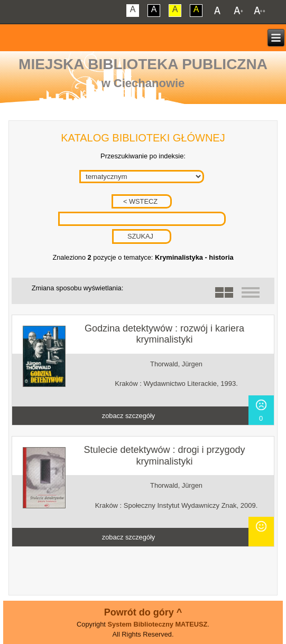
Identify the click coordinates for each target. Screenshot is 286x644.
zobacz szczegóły (128, 416)
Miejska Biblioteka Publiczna (143, 64)
